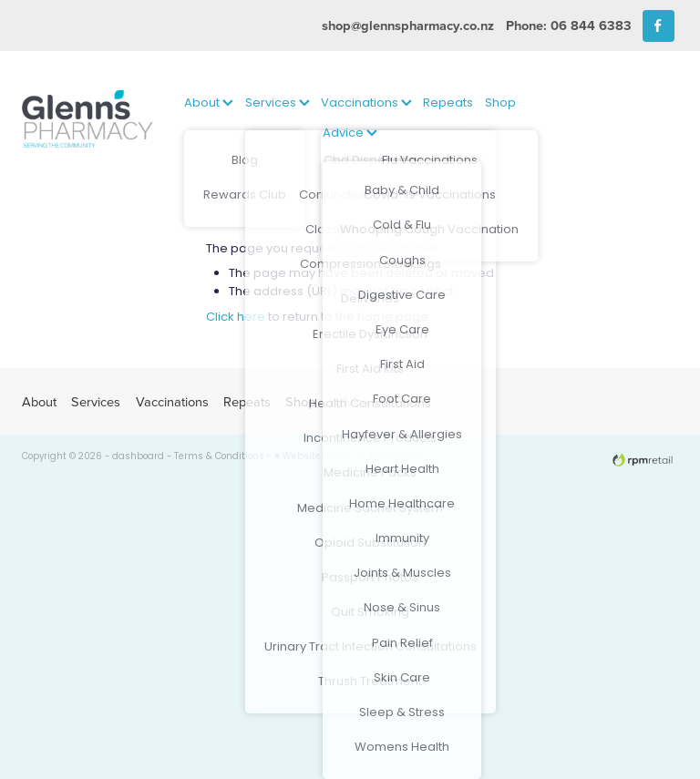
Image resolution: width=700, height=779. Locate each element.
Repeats (448, 103)
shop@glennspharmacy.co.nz (408, 25)
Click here (236, 318)
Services (278, 103)
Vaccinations (366, 103)
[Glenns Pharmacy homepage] (87, 119)
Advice (350, 133)
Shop (500, 103)
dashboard (138, 457)
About (209, 103)
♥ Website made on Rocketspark (350, 457)
